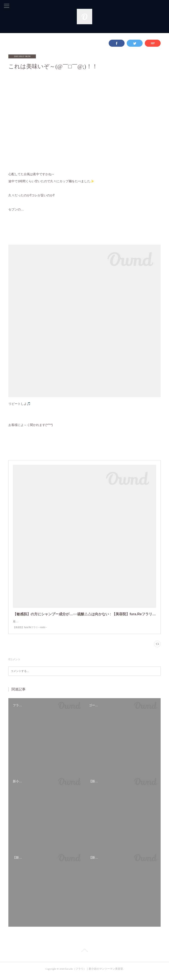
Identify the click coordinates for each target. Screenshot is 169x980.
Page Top (84, 956)
